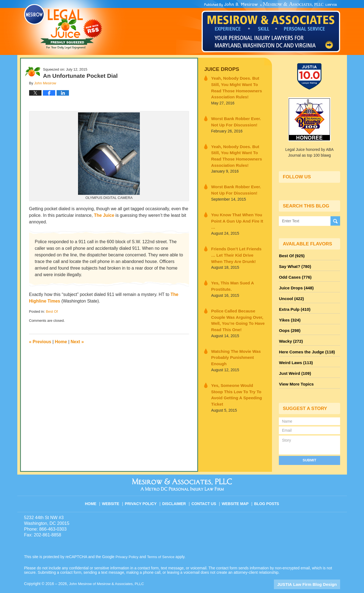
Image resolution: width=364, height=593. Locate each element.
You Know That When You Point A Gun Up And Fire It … (236, 211)
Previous (40, 342)
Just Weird (294, 364)
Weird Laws (294, 354)
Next (77, 342)
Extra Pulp (293, 305)
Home (61, 342)
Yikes (289, 315)
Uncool (290, 295)
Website (114, 491)
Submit (310, 449)
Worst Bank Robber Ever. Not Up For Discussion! (236, 119)
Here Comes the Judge (305, 344)
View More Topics (295, 374)
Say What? (294, 265)
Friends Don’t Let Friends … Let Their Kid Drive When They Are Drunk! (237, 241)
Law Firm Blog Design (314, 573)
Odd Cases (294, 275)
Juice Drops (220, 69)
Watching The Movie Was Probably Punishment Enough (236, 330)
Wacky (290, 334)
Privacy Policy (144, 491)
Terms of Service (162, 546)
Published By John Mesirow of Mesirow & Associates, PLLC (271, 27)
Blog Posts (266, 491)
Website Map (235, 491)
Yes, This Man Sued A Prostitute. (230, 271)
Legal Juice (63, 27)
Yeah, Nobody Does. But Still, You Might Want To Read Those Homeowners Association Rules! (238, 86)
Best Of (52, 311)
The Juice (104, 215)
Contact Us (205, 491)
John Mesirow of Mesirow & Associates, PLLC (108, 573)
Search (335, 221)
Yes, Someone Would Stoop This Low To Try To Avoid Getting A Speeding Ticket (235, 360)
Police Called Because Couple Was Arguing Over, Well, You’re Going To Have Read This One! (238, 301)
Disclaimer (176, 491)
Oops (289, 325)
